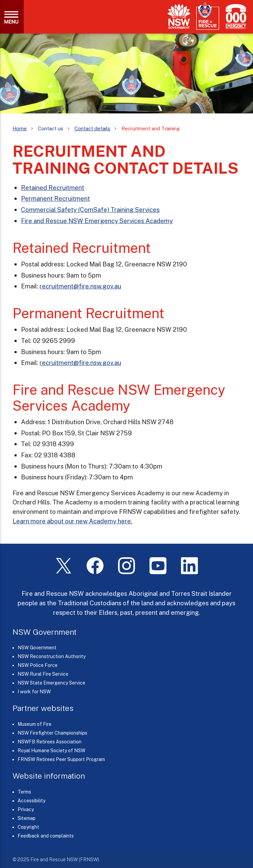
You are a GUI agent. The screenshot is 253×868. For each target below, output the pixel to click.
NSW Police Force (38, 665)
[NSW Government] (179, 16)
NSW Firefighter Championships (52, 733)
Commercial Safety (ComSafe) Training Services (90, 210)
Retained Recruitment (53, 188)
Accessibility (31, 801)
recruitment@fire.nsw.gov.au (80, 286)
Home (20, 128)
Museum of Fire (34, 724)
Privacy (26, 809)
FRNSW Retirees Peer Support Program (61, 759)
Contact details (92, 128)
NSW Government (37, 648)
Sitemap (27, 818)
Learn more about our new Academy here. (72, 521)
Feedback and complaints (46, 836)
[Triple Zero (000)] (235, 16)
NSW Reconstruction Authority (52, 656)
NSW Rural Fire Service (43, 674)
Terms (24, 792)
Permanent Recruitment (55, 198)
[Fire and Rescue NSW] (208, 16)
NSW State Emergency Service (51, 683)
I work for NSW (34, 692)
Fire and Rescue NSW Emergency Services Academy (97, 221)
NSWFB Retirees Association (50, 742)
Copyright (28, 827)
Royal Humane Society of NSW (51, 751)
